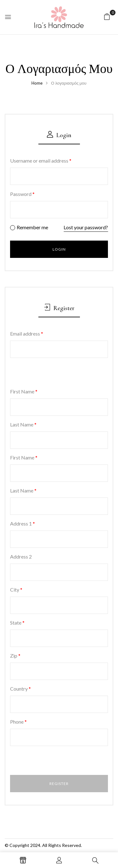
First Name (24, 391)
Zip (15, 656)
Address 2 (21, 556)
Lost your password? (86, 227)
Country (20, 689)
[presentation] (53, 374)
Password (22, 194)
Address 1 (22, 523)
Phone (18, 722)
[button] (107, 16)
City (16, 590)
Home (37, 83)
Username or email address (41, 161)
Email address (27, 334)
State (17, 623)
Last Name (23, 424)
